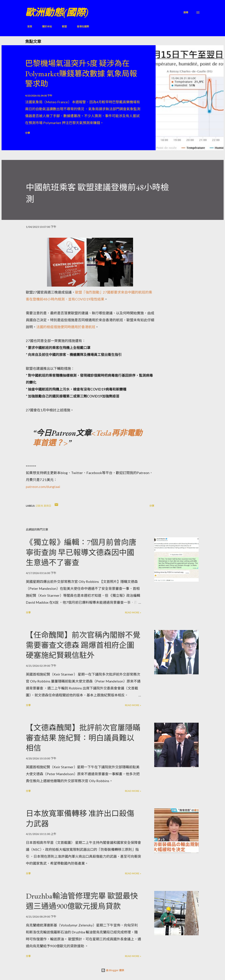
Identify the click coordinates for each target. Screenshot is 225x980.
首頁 (28, 26)
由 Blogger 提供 (113, 970)
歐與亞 (48, 506)
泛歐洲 (39, 506)
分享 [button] (28, 133)
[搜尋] (186, 12)
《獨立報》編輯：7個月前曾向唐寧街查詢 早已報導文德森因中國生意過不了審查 (81, 552)
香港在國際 (81, 26)
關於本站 (45, 26)
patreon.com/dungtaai (43, 487)
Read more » (133, 612)
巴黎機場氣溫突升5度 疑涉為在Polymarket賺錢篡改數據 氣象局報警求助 (81, 73)
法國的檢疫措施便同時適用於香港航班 (66, 327)
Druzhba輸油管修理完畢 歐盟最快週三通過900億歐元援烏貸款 (82, 901)
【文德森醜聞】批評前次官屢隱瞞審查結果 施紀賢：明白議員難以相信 (83, 738)
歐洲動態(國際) (57, 12)
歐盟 (62, 26)
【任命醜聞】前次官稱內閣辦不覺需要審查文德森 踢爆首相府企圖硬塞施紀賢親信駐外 (83, 645)
